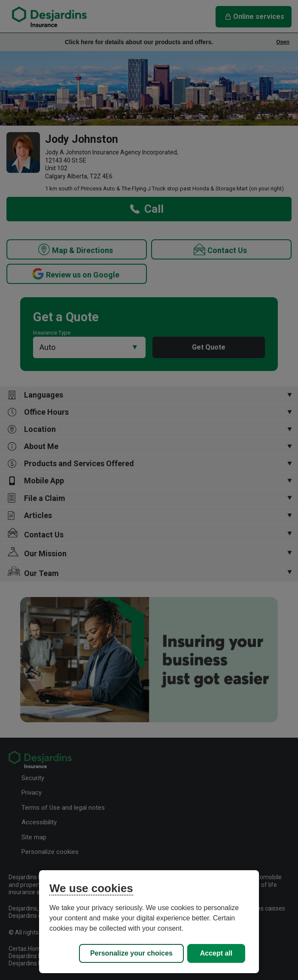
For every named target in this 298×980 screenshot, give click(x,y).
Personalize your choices (131, 953)
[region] (149, 922)
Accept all (216, 953)
